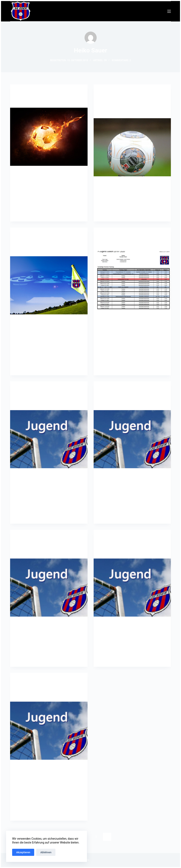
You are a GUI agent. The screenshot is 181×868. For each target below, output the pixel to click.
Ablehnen (46, 852)
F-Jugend (105, 235)
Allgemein (106, 92)
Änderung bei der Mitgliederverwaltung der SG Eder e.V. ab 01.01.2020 (130, 106)
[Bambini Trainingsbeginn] (49, 137)
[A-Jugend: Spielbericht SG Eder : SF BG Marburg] (49, 588)
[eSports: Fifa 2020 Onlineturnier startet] (49, 285)
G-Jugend (22, 92)
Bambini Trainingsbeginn (39, 101)
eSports (21, 235)
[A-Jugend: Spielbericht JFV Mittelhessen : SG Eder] (132, 439)
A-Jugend (22, 389)
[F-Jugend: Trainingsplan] (132, 280)
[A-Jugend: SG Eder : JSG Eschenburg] (49, 731)
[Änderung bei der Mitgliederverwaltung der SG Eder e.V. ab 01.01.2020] (132, 147)
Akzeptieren (23, 852)
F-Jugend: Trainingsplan (122, 244)
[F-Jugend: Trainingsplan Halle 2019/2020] (132, 588)
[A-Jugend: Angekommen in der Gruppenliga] (49, 439)
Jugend (34, 92)
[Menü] (169, 11)
